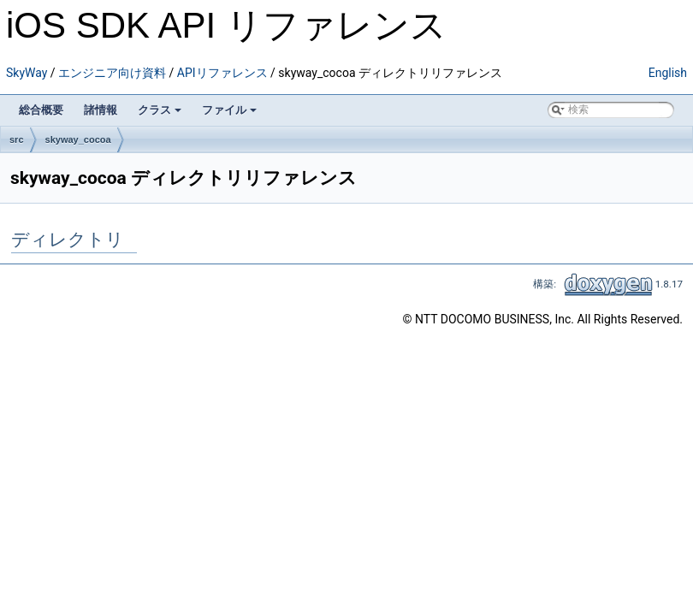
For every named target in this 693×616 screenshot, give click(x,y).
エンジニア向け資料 (112, 73)
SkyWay (27, 73)
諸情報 (101, 110)
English (668, 73)
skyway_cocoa (78, 139)
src (17, 139)
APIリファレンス (222, 73)
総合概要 (41, 110)
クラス (160, 110)
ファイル (229, 110)
